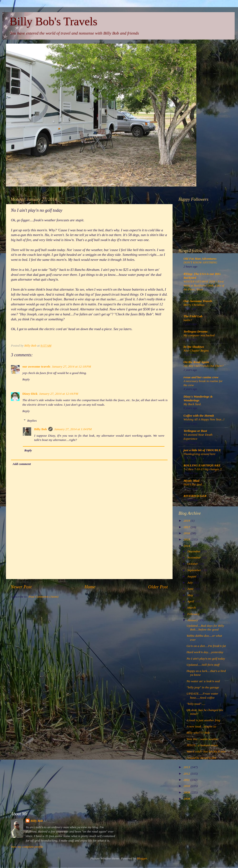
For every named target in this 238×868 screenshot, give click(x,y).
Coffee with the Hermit (199, 416)
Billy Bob (41, 429)
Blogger (142, 858)
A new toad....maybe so (201, 726)
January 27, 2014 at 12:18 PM (71, 366)
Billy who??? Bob (198, 733)
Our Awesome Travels (198, 301)
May (191, 595)
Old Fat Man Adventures (200, 259)
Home (90, 587)
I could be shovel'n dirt (201, 758)
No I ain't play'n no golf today (206, 659)
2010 (187, 786)
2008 (187, 799)
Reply (26, 379)
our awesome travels (36, 366)
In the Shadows (194, 347)
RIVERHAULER (195, 496)
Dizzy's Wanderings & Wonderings (198, 398)
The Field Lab (193, 316)
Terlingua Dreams (196, 331)
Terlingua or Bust (195, 431)
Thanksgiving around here (199, 454)
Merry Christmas (194, 305)
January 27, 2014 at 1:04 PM (73, 429)
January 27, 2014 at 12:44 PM (59, 394)
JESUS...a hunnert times (202, 745)
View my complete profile (27, 847)
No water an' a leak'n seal (203, 681)
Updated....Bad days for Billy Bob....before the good (205, 628)
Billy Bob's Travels (53, 21)
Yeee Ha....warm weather (203, 739)
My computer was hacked (199, 335)
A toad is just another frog (203, 720)
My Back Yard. (192, 404)
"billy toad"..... (196, 704)
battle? (188, 320)
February (194, 614)
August (192, 576)
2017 (187, 527)
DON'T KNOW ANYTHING (200, 262)
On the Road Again (196, 362)
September (194, 570)
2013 (187, 767)
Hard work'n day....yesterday (205, 652)
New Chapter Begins (196, 351)
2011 (187, 780)
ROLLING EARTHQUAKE (202, 465)
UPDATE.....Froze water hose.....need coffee (202, 695)
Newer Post (21, 587)
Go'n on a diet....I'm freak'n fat (206, 646)
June (191, 589)
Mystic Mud (191, 481)
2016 (187, 533)
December (194, 551)
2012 (187, 774)
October (193, 564)
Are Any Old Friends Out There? (203, 366)
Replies (32, 421)
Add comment (22, 464)
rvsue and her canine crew (201, 377)
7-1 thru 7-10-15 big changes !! (203, 469)
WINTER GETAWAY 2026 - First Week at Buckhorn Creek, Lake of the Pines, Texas (204, 285)
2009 (187, 792)
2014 (187, 546)
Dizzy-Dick (30, 394)
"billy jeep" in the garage (203, 687)
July (190, 583)
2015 (187, 539)
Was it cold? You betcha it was (206, 751)
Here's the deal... (194, 484)
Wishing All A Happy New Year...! (204, 419)
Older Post (158, 587)
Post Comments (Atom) (43, 597)
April (191, 601)
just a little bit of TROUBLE (202, 450)
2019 (187, 521)
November (194, 558)
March (192, 608)
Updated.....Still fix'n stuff (203, 665)
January (193, 620)
